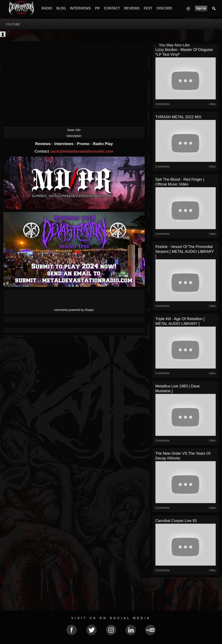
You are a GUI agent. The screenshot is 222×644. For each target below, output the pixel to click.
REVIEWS (132, 8)
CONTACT (112, 8)
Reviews (43, 144)
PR (97, 8)
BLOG (61, 8)
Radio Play (103, 144)
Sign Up (201, 8)
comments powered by (74, 310)
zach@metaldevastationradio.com (82, 151)
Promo (84, 144)
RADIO (47, 8)
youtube (13, 24)
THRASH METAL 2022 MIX (178, 117)
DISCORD (164, 8)
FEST (148, 8)
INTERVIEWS (80, 8)
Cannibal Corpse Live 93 (176, 521)
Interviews (64, 144)
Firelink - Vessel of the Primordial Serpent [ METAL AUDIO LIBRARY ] (185, 252)
